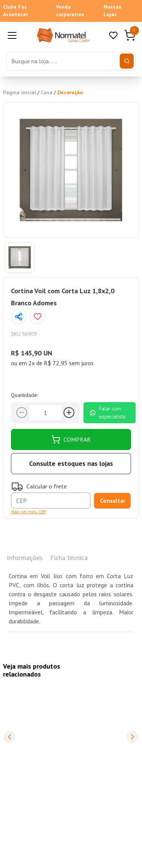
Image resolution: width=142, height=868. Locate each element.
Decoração (70, 92)
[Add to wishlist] (37, 317)
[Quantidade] (45, 413)
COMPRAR (71, 439)
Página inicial (19, 92)
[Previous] (9, 737)
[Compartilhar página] (19, 317)
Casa (47, 92)
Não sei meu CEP (29, 512)
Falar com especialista (107, 413)
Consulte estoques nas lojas (71, 463)
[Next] (133, 737)
